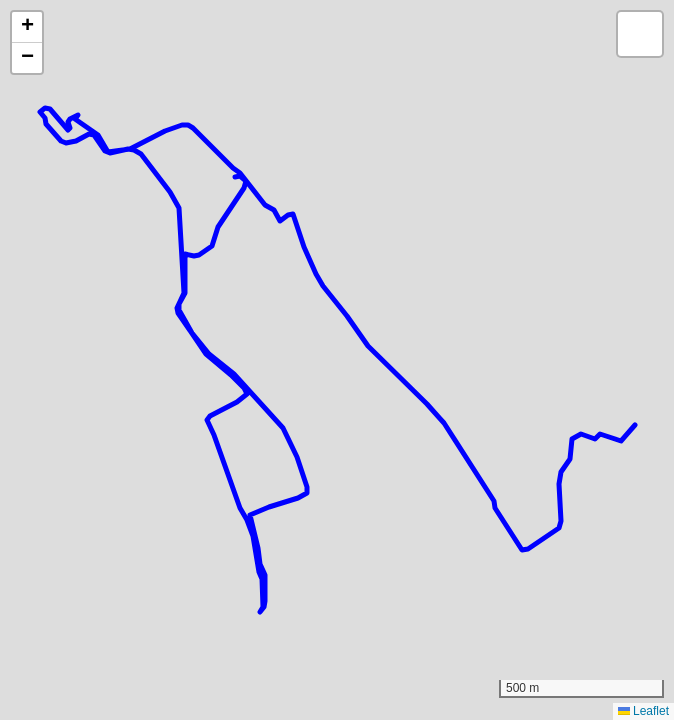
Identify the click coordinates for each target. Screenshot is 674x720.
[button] (27, 27)
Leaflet (643, 711)
